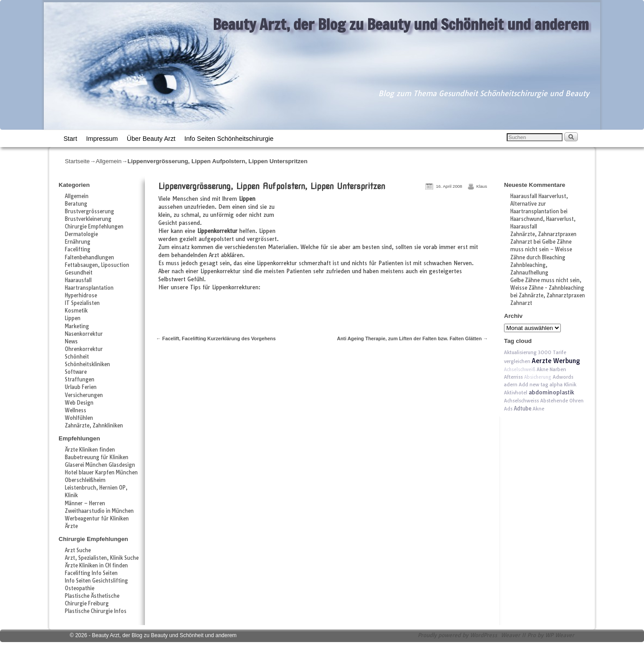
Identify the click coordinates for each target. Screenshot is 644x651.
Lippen (73, 318)
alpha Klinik (563, 385)
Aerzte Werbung (556, 361)
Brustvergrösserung (89, 211)
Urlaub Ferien (81, 387)
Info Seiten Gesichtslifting (96, 581)
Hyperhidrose (81, 296)
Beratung (76, 204)
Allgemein (109, 161)
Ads (508, 409)
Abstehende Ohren (562, 401)
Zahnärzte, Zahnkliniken (94, 426)
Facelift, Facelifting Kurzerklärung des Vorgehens (216, 338)
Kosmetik (76, 311)
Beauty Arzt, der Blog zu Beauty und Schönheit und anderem (401, 24)
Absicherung (538, 377)
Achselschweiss (521, 401)
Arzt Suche (78, 550)
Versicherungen (84, 395)
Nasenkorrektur (84, 334)
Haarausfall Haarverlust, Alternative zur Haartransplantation (539, 204)
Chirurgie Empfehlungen (94, 227)
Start (70, 139)
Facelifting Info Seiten (91, 573)
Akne (538, 409)
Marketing (77, 326)
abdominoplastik (551, 392)
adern (511, 385)
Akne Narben (551, 369)
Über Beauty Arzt (151, 139)
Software (76, 372)
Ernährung (78, 242)
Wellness (76, 410)
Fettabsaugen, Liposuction (97, 265)
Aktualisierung (520, 352)
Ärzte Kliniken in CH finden (96, 566)
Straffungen (80, 380)
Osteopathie (80, 588)
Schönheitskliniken (87, 364)
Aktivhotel (516, 393)
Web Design (79, 403)
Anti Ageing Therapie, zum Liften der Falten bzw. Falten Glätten (412, 338)
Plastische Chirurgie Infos (96, 611)
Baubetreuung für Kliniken (97, 457)
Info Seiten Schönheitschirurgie (229, 139)
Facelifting (78, 249)
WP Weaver (560, 635)
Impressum (102, 139)
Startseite (77, 161)
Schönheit (77, 357)
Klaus (482, 186)
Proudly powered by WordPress (458, 635)
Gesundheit (79, 273)
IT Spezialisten (82, 303)
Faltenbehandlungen (89, 258)
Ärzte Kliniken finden (90, 450)
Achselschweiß (520, 370)
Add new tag (534, 385)
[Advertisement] (386, 220)
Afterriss (513, 377)
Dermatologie (81, 234)
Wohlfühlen (79, 418)
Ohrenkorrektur (84, 349)
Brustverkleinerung (88, 219)
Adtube (523, 408)
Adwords (563, 377)
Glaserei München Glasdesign (100, 465)
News (71, 342)
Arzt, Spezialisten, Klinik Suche (102, 558)
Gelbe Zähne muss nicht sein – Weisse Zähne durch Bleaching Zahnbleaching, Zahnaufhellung (541, 257)
